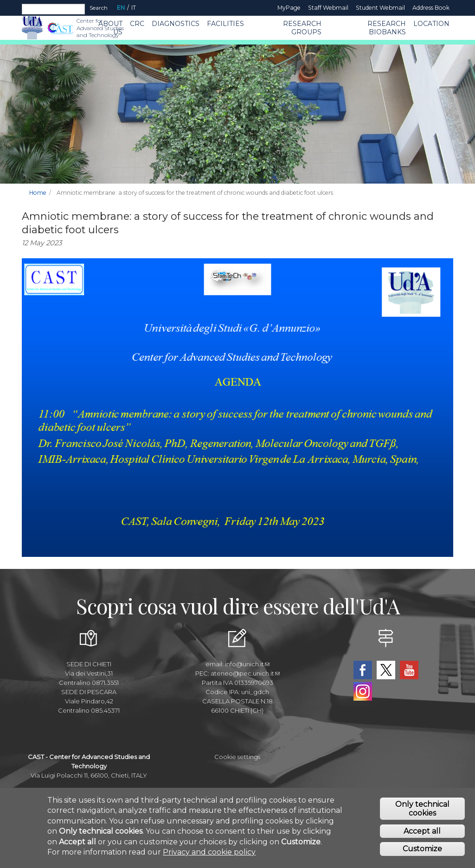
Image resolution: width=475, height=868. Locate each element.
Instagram (363, 691)
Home (38, 193)
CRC (137, 24)
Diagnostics (176, 24)
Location (431, 24)
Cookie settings (237, 757)
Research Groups (302, 28)
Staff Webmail (328, 8)
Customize (422, 852)
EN (121, 8)
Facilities (225, 24)
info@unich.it (247, 664)
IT (134, 8)
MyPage (289, 8)
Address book (431, 8)
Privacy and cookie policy (209, 855)
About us (110, 28)
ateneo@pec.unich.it (245, 673)
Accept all (422, 834)
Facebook (363, 670)
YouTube (409, 670)
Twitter (386, 670)
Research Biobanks (387, 28)
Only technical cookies (422, 812)
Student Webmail (380, 8)
